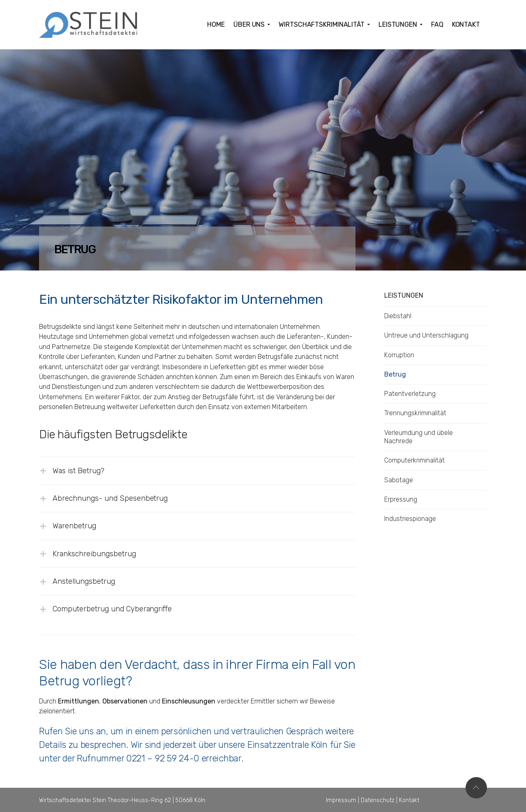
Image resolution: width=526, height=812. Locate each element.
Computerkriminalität (414, 460)
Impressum (341, 800)
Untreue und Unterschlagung (426, 335)
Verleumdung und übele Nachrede (419, 437)
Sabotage (399, 480)
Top (476, 788)
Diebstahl (398, 316)
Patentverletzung (410, 394)
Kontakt (409, 800)
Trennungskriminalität (415, 413)
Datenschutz (378, 800)
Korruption (399, 355)
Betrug (395, 374)
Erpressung (401, 499)
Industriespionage (410, 519)
